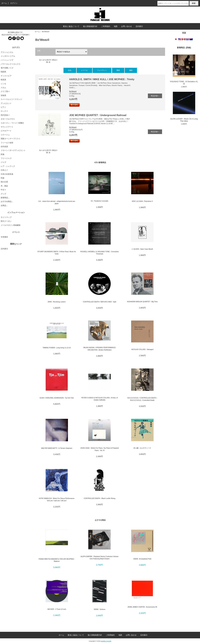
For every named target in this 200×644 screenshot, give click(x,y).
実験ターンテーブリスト (11, 139)
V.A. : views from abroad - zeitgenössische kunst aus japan (57, 202)
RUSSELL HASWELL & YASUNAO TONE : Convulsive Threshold (99, 253)
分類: (39, 51)
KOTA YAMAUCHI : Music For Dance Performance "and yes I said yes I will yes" (57, 499)
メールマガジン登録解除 (11, 225)
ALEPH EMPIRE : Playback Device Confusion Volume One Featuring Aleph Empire (100, 558)
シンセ (3, 84)
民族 (3, 178)
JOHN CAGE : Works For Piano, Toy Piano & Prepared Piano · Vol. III (100, 449)
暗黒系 (3, 80)
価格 (131, 70)
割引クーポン (6, 221)
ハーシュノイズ (7, 60)
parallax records (106, 641)
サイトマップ (6, 217)
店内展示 (139, 26)
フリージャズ (6, 158)
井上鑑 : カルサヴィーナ (142, 448)
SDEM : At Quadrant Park (142, 559)
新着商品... (5, 198)
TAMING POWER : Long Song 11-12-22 (57, 348)
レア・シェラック (8, 166)
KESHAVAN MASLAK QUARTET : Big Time (142, 302)
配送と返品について (71, 26)
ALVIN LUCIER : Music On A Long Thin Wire (184, 107)
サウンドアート (7, 127)
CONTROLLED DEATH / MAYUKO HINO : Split (99, 302)
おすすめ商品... (7, 202)
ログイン (14, 3)
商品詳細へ (155, 96)
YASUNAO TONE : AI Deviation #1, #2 (184, 70)
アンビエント (6, 103)
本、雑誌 (4, 186)
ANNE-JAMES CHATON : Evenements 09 (142, 607)
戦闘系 (3, 72)
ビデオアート (6, 131)
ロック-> (4, 111)
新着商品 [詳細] (184, 48)
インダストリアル (8, 56)
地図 (116, 26)
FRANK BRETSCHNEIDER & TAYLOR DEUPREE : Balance (57, 560)
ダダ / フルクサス (8, 119)
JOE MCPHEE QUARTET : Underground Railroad (98, 115)
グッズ (3, 194)
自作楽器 (4, 147)
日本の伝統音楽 (7, 174)
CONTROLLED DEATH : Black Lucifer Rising (100, 498)
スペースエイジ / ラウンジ (11, 99)
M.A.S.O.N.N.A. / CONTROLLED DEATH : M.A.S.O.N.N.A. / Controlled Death (142, 399)
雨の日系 (4, 182)
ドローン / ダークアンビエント (13, 150)
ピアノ (3, 107)
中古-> (3, 190)
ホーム (4, 3)
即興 (3, 154)
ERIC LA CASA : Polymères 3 (142, 201)
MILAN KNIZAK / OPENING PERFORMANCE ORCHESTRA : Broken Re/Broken (99, 349)
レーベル (84, 70)
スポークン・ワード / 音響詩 (12, 123)
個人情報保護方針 (90, 26)
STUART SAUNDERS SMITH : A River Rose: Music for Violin (57, 253)
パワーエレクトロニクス (11, 64)
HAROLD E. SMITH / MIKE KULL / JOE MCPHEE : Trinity (102, 79)
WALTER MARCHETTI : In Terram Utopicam (57, 448)
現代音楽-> (5, 115)
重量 (118, 70)
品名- (70, 70)
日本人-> (4, 170)
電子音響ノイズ (7, 68)
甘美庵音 (4, 237)
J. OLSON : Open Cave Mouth (142, 249)
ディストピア (6, 76)
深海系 (3, 95)
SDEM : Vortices (100, 609)
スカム (3, 88)
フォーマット (102, 70)
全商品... (4, 206)
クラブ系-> (5, 91)
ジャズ (3, 162)
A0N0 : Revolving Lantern (57, 302)
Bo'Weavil (73, 91)
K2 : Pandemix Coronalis (99, 201)
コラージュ (5, 135)
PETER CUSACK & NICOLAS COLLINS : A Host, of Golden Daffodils (100, 399)
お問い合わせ (127, 26)
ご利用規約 (106, 26)
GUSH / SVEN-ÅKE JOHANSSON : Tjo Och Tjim (57, 398)
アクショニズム (7, 52)
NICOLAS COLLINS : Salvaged (142, 349)
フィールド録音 (7, 143)
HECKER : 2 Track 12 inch (57, 609)
